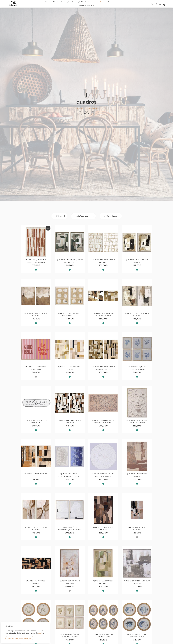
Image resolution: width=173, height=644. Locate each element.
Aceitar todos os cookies (19, 638)
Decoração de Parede (87, 107)
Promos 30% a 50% (86, 5)
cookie (41, 633)
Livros (128, 2)
